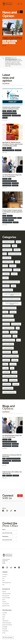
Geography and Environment (9, 308)
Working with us (5, 631)
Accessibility (5, 613)
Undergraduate (15, 185)
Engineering (6, 286)
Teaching (14, 372)
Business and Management (15, 254)
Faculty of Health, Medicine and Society (10, 113)
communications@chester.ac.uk (11, 59)
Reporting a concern (6, 606)
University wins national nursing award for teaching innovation (11, 108)
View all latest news (6, 83)
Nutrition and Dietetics (8, 348)
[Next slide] (21, 12)
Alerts (3, 585)
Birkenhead (9, 111)
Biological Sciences (7, 250)
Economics (14, 274)
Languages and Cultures (8, 328)
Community (13, 266)
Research (5, 364)
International (14, 41)
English (13, 286)
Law (18, 328)
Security (4, 633)
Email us (10, 530)
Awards (4, 41)
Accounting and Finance (8, 242)
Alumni (4, 216)
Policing (15, 352)
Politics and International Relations (11, 356)
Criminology (6, 274)
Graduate (19, 218)
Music (19, 340)
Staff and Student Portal (7, 583)
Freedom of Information (7, 623)
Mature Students (15, 183)
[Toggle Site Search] (21, 4)
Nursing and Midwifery (16, 115)
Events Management (8, 290)
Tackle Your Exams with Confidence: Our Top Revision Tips (12, 473)
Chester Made (10, 216)
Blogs (10, 179)
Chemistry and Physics (8, 262)
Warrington (5, 118)
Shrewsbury (13, 364)
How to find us (5, 575)
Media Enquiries (10, 536)
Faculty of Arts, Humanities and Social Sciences (12, 294)
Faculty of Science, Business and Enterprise (12, 304)
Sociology (5, 368)
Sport (12, 368)
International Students (6, 594)
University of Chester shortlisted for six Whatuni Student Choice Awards (12, 38)
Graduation (5, 220)
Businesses (4, 602)
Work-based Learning (8, 388)
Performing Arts (7, 352)
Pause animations (8, 637)
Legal (3, 619)
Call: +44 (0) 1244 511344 (10, 533)
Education (9, 148)
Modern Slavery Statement (7, 625)
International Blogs (16, 324)
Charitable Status (5, 621)
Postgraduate (5, 43)
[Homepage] (7, 4)
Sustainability (6, 372)
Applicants (4, 592)
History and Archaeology (9, 320)
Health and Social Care (7, 115)
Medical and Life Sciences (7, 222)
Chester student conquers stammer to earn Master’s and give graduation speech (12, 212)
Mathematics (14, 332)
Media (15, 336)
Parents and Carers (6, 596)
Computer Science (7, 270)
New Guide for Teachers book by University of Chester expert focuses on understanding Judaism (12, 144)
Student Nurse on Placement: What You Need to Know (12, 456)
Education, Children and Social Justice (11, 282)
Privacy (4, 617)
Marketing (6, 332)
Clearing (5, 266)
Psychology (15, 360)
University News (12, 43)
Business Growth (7, 258)
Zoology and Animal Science (9, 392)
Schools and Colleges (6, 598)
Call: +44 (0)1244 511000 (10, 540)
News (3, 579)
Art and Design (6, 246)
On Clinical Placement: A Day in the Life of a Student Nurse (12, 176)
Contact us (4, 577)
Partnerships (5, 629)
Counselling (17, 270)
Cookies (4, 615)
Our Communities (6, 604)
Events (4, 581)
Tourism (5, 380)
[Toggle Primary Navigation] (18, 4)
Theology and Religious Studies (8, 150)
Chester (9, 41)
